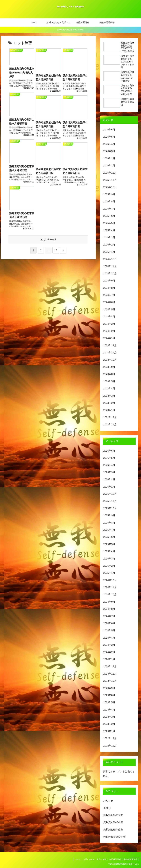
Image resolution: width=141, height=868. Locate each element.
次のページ (48, 240)
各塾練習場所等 (131, 859)
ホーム (78, 859)
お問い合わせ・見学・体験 (95, 859)
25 (56, 250)
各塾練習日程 (115, 859)
